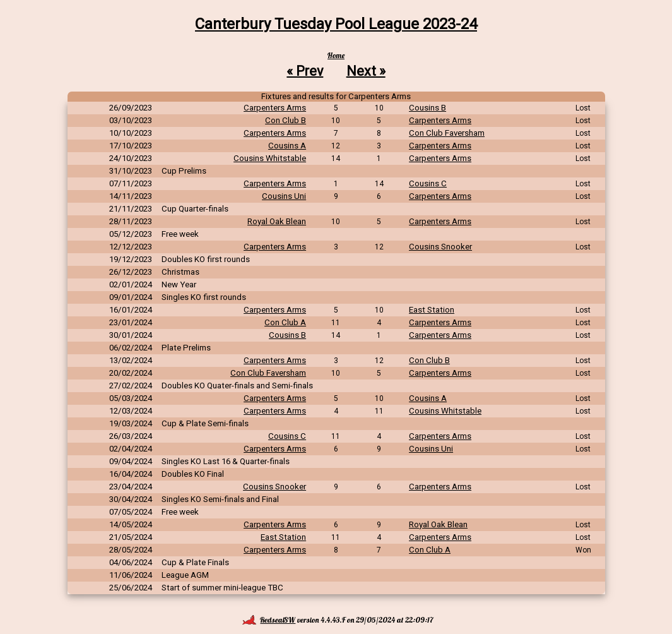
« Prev (305, 70)
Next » (366, 70)
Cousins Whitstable (270, 158)
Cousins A (287, 146)
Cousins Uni (284, 196)
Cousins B (427, 108)
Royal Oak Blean (277, 221)
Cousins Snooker (440, 247)
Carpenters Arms (275, 108)
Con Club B (286, 120)
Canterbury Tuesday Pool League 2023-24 (336, 24)
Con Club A (285, 322)
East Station (432, 310)
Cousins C (428, 183)
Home (336, 55)
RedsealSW (269, 620)
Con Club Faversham (447, 133)
